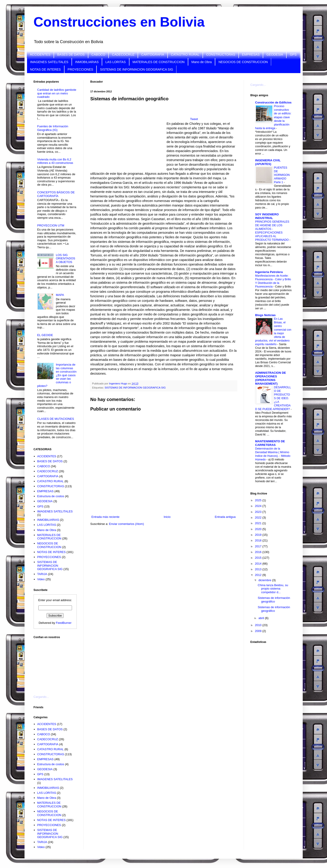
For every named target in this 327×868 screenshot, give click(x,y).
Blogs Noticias (265, 315)
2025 (259, 500)
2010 (259, 625)
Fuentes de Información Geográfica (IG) (53, 128)
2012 (259, 575)
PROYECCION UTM (51, 225)
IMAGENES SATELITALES (49, 62)
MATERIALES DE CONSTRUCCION (159, 62)
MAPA (60, 295)
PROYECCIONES (81, 69)
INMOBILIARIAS (87, 62)
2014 (259, 564)
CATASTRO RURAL (185, 54)
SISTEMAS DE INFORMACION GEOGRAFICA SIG (136, 69)
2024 (259, 506)
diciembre (265, 580)
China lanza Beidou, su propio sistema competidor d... (273, 589)
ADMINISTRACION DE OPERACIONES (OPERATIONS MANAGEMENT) (271, 378)
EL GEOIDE (45, 335)
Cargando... (41, 697)
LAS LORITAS (115, 62)
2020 (259, 529)
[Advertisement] (56, 664)
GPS (293, 54)
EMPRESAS (251, 54)
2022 (259, 518)
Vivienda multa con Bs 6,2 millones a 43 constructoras (55, 161)
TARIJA (42, 574)
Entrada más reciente (106, 517)
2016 (259, 552)
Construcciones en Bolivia (119, 22)
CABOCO (98, 54)
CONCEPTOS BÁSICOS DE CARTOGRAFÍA (56, 194)
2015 (259, 558)
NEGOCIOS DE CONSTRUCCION (243, 62)
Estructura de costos (51, 496)
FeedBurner (64, 623)
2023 (259, 512)
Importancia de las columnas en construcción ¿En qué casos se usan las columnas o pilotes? (57, 375)
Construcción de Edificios (273, 102)
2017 (259, 546)
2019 (259, 535)
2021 (259, 523)
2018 (259, 540)
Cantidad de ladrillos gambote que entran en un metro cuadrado (57, 93)
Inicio (167, 517)
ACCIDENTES (40, 54)
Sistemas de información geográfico (274, 600)
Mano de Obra (202, 62)
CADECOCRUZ (123, 54)
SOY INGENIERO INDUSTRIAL (267, 216)
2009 (259, 631)
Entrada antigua (225, 517)
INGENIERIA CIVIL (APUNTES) (268, 162)
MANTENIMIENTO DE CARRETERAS (270, 443)
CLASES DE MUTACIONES (56, 419)
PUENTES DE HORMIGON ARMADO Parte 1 (282, 175)
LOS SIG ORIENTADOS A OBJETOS (66, 258)
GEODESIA (275, 54)
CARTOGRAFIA (153, 54)
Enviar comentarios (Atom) (126, 524)
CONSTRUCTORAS (221, 54)
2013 (259, 569)
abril (262, 618)
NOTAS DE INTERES (46, 69)
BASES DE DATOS (71, 54)
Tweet (194, 119)
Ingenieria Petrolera (269, 272)
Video (41, 579)
